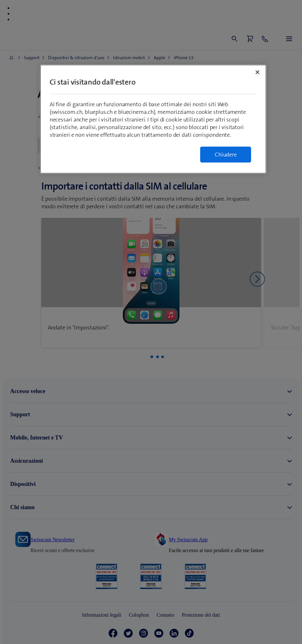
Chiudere (226, 155)
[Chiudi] (257, 72)
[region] (153, 119)
